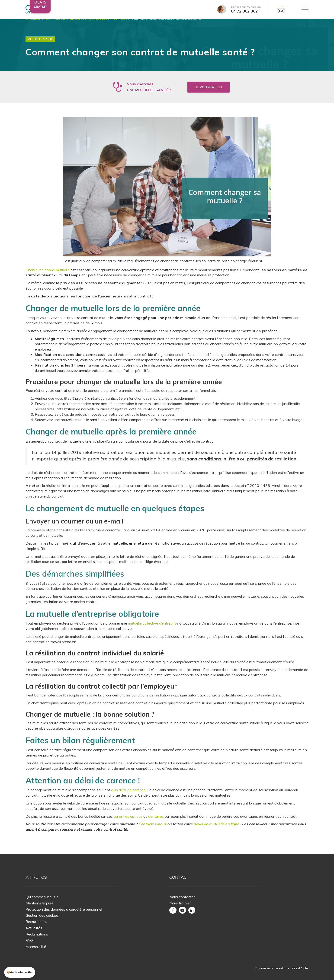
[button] (20, 972)
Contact (281, 6)
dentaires (156, 822)
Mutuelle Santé (40, 45)
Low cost (120, 24)
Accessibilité (36, 947)
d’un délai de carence (128, 795)
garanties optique (128, 822)
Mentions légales (40, 903)
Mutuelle (60, 24)
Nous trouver (180, 903)
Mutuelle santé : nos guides (90, 24)
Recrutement (36, 922)
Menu (305, 6)
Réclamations (37, 934)
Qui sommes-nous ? (42, 897)
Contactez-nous (152, 830)
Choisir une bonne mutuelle (48, 275)
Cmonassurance (37, 24)
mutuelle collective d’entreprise (153, 629)
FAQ (29, 940)
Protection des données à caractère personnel (64, 909)
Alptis (304, 968)
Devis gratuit (209, 93)
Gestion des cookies (42, 916)
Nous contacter (182, 897)
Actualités (34, 928)
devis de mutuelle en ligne (216, 830)
